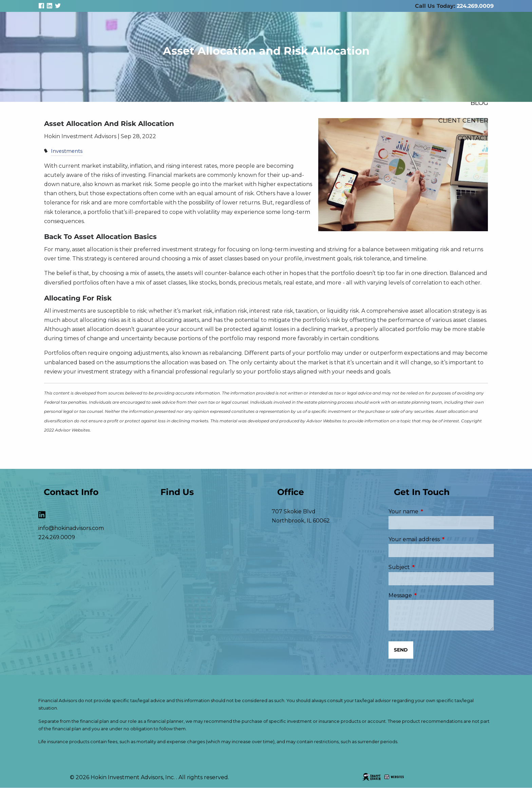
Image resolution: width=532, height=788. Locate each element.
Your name (432, 511)
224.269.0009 (475, 6)
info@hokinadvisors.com (71, 528)
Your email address (441, 539)
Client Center (463, 120)
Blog (479, 103)
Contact (473, 138)
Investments (67, 151)
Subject (428, 567)
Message (429, 595)
